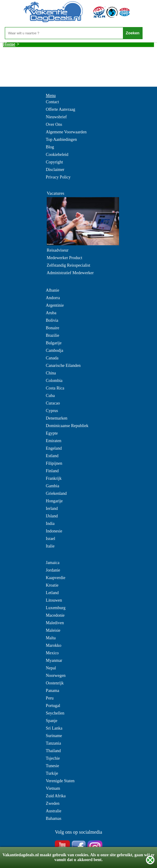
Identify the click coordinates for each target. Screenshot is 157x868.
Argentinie (55, 305)
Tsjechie (53, 758)
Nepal (51, 668)
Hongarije (54, 501)
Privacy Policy (58, 177)
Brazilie (52, 335)
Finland (52, 471)
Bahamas (53, 818)
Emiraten (53, 441)
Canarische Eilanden (63, 366)
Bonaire (52, 328)
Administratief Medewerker (70, 273)
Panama (52, 691)
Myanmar (54, 660)
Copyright (54, 162)
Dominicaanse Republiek (67, 426)
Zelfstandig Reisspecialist (68, 265)
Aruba (51, 313)
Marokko (53, 645)
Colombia (54, 381)
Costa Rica (55, 388)
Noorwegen (56, 676)
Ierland (52, 508)
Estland (52, 456)
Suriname (54, 736)
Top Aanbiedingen (61, 139)
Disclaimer (55, 170)
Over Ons (54, 124)
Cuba (50, 396)
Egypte (52, 433)
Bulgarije (54, 343)
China (51, 373)
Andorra (53, 298)
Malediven (55, 623)
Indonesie (54, 531)
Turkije (52, 773)
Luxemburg (56, 608)
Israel (50, 539)
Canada (52, 358)
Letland (52, 593)
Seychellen (55, 713)
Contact (52, 102)
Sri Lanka (54, 728)
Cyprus (52, 411)
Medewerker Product (64, 258)
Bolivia (52, 320)
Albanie (52, 290)
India (50, 524)
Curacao (53, 403)
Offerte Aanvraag (60, 109)
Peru (50, 698)
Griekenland (56, 493)
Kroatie (52, 585)
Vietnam (53, 788)
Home (9, 44)
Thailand (53, 751)
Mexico (52, 653)
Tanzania (53, 743)
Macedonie (55, 615)
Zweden (53, 803)
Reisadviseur (58, 250)
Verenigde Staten (60, 781)
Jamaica (53, 563)
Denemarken (57, 418)
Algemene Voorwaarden (66, 132)
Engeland (54, 448)
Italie (50, 546)
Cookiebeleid (57, 155)
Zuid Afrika (56, 796)
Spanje (52, 721)
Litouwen (54, 600)
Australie (53, 811)
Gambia (52, 486)
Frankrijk (54, 478)
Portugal (53, 706)
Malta (51, 638)
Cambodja (55, 350)
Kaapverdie (56, 578)
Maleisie (53, 630)
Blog (50, 147)
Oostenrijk (55, 683)
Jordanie (53, 570)
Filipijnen (54, 463)
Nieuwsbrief (56, 117)
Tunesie (52, 766)
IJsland (52, 516)
